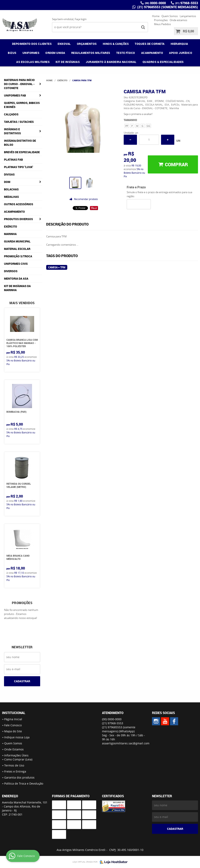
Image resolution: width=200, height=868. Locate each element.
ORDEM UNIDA (55, 53)
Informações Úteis (16, 755)
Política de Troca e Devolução (24, 783)
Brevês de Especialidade (22, 152)
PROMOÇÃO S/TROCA (18, 256)
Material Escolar (17, 249)
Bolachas (11, 189)
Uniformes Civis (16, 264)
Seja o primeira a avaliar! (138, 114)
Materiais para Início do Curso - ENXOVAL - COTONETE (19, 84)
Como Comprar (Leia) (18, 759)
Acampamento (14, 212)
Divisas (9, 174)
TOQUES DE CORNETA (150, 44)
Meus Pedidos (162, 24)
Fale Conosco (13, 725)
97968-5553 (187, 3)
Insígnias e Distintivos (12, 131)
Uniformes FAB (15, 95)
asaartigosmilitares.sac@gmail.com (126, 743)
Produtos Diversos (18, 219)
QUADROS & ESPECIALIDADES (163, 62)
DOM (7, 182)
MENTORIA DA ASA (16, 279)
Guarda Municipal (17, 241)
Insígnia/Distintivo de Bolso (20, 143)
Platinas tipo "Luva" (18, 167)
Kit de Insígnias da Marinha (17, 288)
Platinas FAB (13, 160)
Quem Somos (170, 16)
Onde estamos (178, 20)
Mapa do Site (13, 731)
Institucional (14, 713)
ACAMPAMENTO (152, 53)
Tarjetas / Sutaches (19, 122)
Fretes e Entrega (15, 771)
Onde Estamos (14, 749)
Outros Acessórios (19, 204)
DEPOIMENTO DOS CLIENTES (32, 44)
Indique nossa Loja (17, 737)
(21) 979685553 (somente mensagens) (167, 7)
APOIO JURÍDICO (181, 53)
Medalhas (11, 197)
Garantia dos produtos (19, 777)
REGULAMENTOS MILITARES (91, 53)
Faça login (81, 19)
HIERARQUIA (179, 44)
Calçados (11, 114)
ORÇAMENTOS (87, 44)
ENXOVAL (64, 44)
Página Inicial (13, 719)
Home (156, 16)
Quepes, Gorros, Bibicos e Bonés (22, 105)
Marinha (10, 234)
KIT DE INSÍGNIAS (68, 62)
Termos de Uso (14, 765)
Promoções (161, 20)
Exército (11, 226)
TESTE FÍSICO (126, 53)
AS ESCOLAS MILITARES (33, 62)
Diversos (11, 271)
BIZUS (12, 53)
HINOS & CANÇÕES (116, 44)
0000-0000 (155, 3)
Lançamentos (188, 16)
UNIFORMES (31, 53)
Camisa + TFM (57, 267)
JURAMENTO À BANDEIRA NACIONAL (111, 62)
